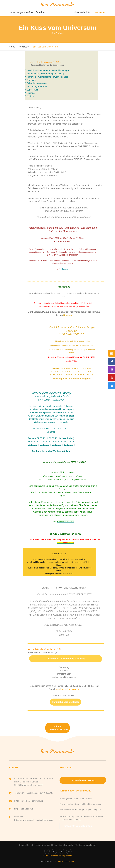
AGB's (45, 856)
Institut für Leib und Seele (66, 702)
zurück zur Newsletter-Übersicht (59, 728)
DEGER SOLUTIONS (65, 862)
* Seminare (30, 80)
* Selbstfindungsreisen (36, 84)
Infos (89, 13)
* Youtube (30, 96)
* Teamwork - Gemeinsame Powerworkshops (47, 77)
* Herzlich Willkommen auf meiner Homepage (47, 71)
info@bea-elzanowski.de (32, 801)
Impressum (67, 856)
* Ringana (30, 93)
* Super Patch (32, 90)
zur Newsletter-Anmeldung (83, 781)
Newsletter (100, 13)
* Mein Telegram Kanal (36, 87)
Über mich (79, 13)
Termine (40, 13)
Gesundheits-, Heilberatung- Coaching (66, 659)
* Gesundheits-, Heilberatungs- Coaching (45, 74)
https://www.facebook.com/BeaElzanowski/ (34, 820)
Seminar (65, 269)
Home (12, 13)
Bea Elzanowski (28, 809)
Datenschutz (55, 856)
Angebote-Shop (26, 13)
